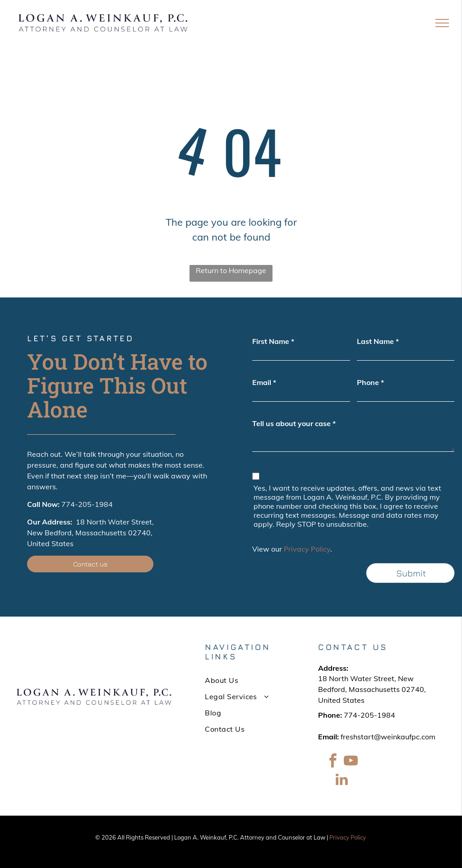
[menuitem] (245, 680)
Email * (264, 382)
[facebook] (333, 762)
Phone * (370, 382)
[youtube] (351, 762)
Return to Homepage (231, 270)
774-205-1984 (87, 504)
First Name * (273, 341)
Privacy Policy (307, 549)
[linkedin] (342, 781)
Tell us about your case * (294, 423)
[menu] (442, 23)
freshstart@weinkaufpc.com (388, 737)
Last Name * (378, 341)
